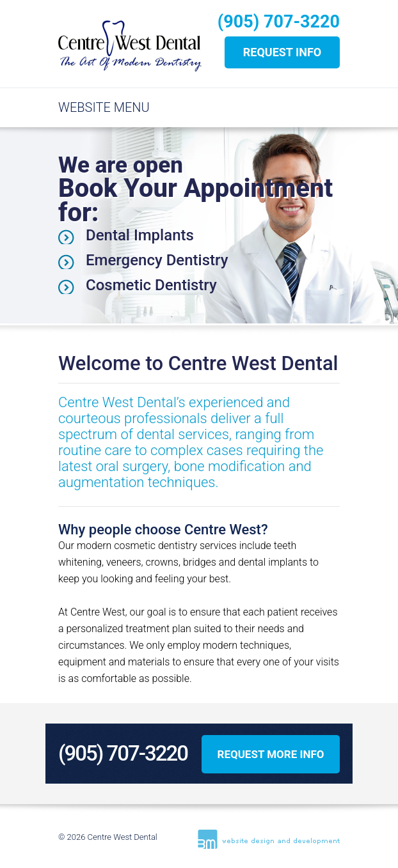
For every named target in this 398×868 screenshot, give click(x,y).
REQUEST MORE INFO (270, 754)
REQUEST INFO (283, 52)
